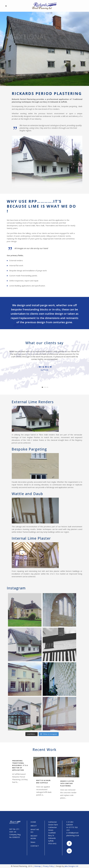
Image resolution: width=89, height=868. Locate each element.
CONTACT (35, 846)
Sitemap (38, 866)
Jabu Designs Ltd (71, 866)
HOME (33, 822)
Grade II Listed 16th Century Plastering (67, 783)
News (33, 842)
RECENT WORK (34, 837)
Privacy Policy (48, 866)
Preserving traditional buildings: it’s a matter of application (20, 765)
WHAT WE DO (35, 831)
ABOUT (34, 826)
